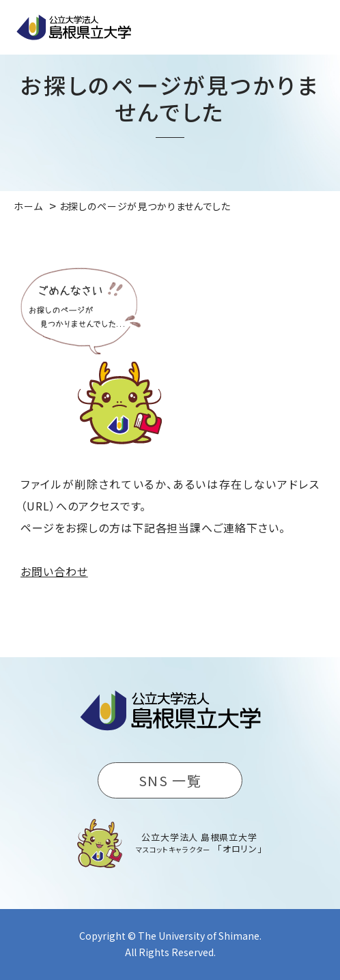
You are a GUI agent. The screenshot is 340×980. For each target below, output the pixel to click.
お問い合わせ (54, 571)
